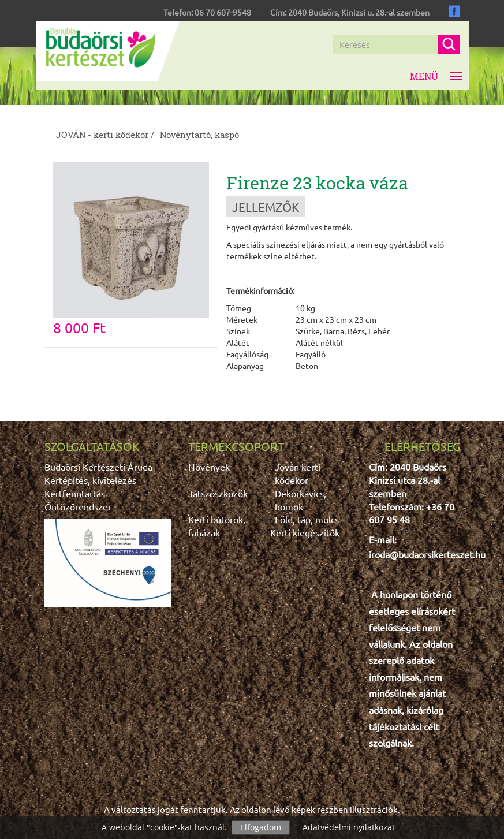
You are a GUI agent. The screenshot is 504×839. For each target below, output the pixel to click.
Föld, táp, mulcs (307, 519)
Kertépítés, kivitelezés (90, 480)
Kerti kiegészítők (305, 532)
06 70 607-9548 (223, 12)
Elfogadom (261, 827)
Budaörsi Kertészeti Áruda (98, 467)
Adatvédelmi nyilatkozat (349, 827)
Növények (209, 467)
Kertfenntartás (75, 493)
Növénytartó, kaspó (199, 135)
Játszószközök (218, 493)
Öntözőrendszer (78, 506)
